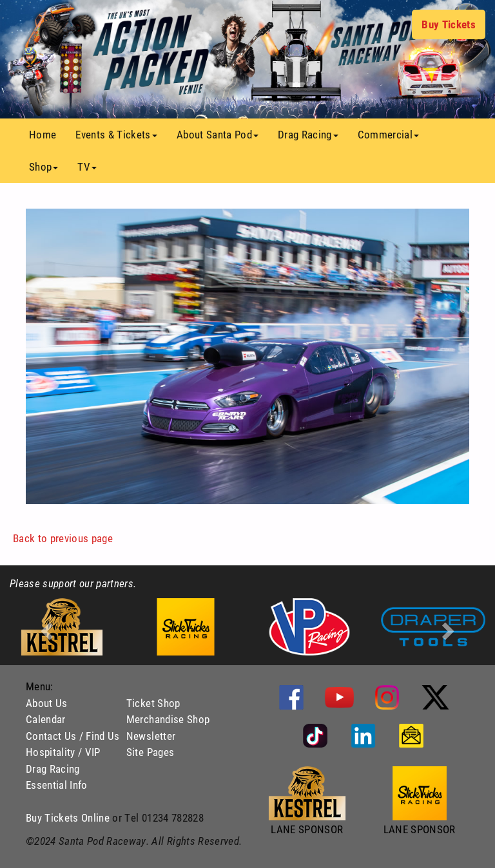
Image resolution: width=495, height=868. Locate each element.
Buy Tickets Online (68, 817)
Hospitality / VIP (63, 752)
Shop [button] (44, 166)
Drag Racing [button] (308, 134)
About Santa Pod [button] (218, 134)
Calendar (46, 719)
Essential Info (57, 785)
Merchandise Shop (168, 719)
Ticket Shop (153, 703)
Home (47, 134)
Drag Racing (53, 769)
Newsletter (151, 736)
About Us (47, 703)
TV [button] (87, 166)
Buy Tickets (449, 24)
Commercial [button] (388, 134)
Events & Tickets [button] (116, 134)
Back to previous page (63, 538)
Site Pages (150, 752)
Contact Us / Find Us (73, 736)
